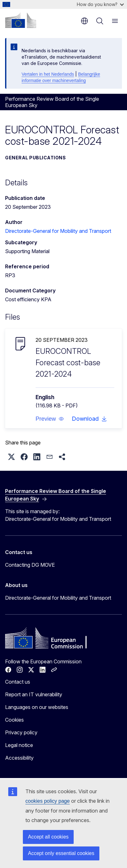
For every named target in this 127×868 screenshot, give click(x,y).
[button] (50, 419)
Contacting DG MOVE (30, 565)
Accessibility (19, 758)
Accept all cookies (48, 837)
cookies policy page (48, 801)
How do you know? (100, 4)
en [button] (84, 21)
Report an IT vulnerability (34, 694)
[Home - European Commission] (21, 20)
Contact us (18, 682)
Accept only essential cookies (61, 853)
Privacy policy (21, 732)
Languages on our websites (37, 707)
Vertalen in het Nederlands (48, 74)
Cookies (14, 720)
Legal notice (19, 745)
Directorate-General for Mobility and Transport (58, 231)
